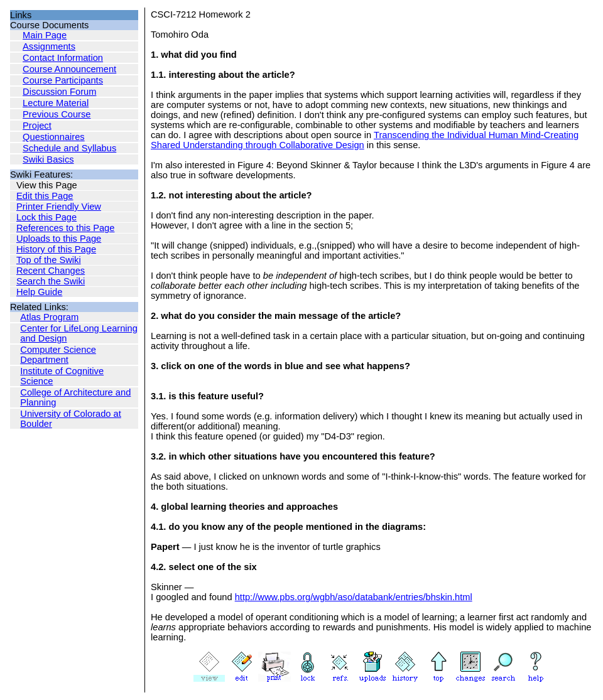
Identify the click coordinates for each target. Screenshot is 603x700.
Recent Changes (51, 271)
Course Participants (63, 80)
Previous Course (57, 114)
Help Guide (39, 292)
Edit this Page (45, 196)
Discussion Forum (59, 92)
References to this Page (65, 228)
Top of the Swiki (49, 260)
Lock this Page (46, 217)
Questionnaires (54, 137)
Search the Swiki (51, 281)
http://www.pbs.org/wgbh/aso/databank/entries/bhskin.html (354, 597)
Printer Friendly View (59, 207)
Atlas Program (49, 317)
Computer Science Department (58, 355)
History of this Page (56, 249)
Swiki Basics (48, 159)
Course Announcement (69, 69)
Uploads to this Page (59, 239)
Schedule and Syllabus (69, 148)
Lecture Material (56, 103)
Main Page (45, 35)
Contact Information (63, 58)
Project (37, 126)
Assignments (49, 46)
